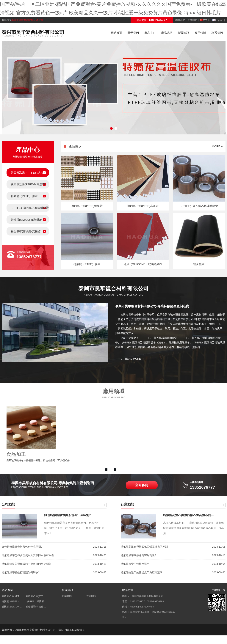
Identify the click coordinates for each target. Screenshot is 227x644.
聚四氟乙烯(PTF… (36, 596)
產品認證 (167, 33)
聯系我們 (180, 20)
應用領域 (200, 33)
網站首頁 (116, 33)
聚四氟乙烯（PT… (12, 596)
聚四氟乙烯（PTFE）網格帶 (28, 173)
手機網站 (192, 20)
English (218, 20)
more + (217, 146)
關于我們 (133, 33)
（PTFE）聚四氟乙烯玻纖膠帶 (30, 208)
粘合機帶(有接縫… (36, 607)
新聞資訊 (184, 33)
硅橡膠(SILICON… (12, 607)
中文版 (205, 20)
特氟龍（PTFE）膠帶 (24, 196)
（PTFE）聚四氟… (36, 601)
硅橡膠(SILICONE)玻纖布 (27, 220)
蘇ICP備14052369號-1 (71, 630)
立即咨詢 (142, 485)
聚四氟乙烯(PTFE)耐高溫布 (28, 184)
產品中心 (150, 33)
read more (133, 359)
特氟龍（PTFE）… (12, 601)
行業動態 (67, 596)
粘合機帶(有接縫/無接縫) (26, 231)
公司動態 (91, 596)
